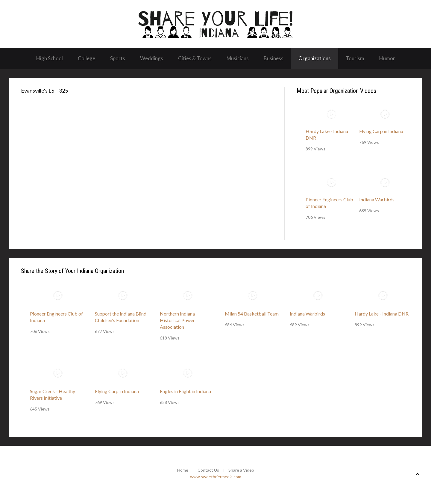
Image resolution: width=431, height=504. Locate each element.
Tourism (355, 58)
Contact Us (208, 470)
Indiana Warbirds (377, 199)
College (86, 58)
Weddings (152, 58)
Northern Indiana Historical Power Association (177, 320)
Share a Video (241, 470)
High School (50, 58)
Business (274, 58)
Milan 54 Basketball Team (252, 314)
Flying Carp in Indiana (381, 131)
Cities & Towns (195, 58)
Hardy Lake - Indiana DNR (382, 314)
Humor (387, 58)
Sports (118, 58)
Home (183, 470)
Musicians (238, 58)
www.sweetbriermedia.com (216, 477)
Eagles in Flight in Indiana (185, 391)
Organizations (315, 58)
